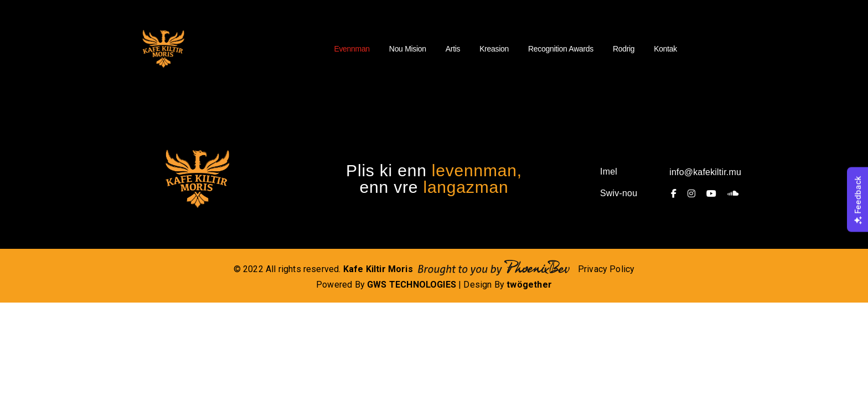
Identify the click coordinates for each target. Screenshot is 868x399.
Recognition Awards (561, 49)
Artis (453, 49)
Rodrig (624, 49)
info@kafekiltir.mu (705, 172)
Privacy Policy (606, 269)
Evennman (352, 49)
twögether (529, 285)
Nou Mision (408, 49)
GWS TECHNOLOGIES (412, 285)
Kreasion (494, 49)
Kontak (665, 49)
